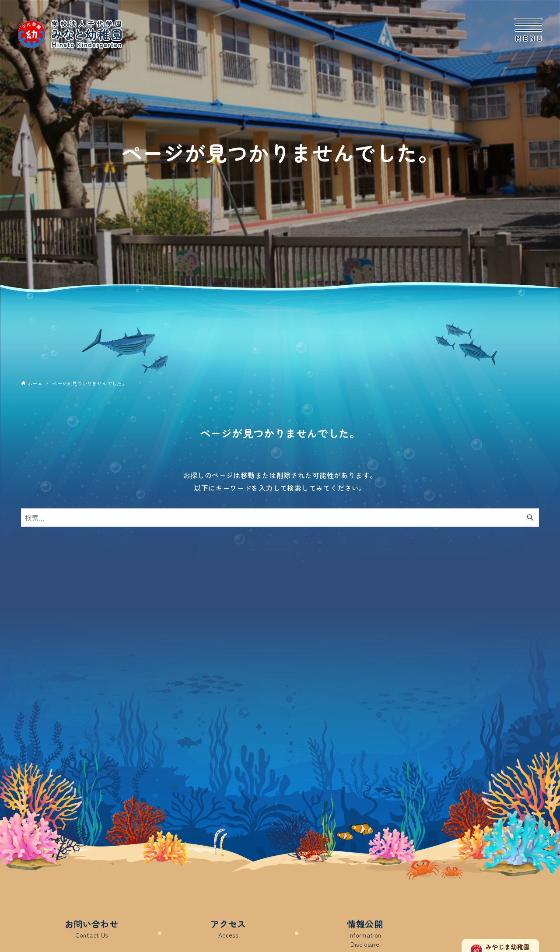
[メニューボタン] (528, 30)
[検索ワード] (280, 518)
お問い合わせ (91, 929)
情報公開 (365, 933)
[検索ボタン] (530, 518)
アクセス (228, 929)
